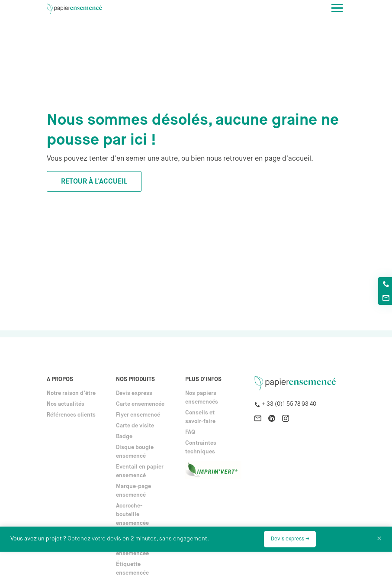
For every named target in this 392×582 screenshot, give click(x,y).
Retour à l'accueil (94, 182)
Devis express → (290, 539)
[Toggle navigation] (337, 8)
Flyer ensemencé (138, 415)
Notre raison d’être (71, 393)
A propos (60, 380)
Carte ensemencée (140, 404)
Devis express (134, 393)
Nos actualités (66, 404)
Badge (124, 437)
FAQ (190, 432)
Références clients (71, 415)
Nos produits (135, 380)
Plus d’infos (203, 380)
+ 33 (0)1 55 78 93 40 (289, 404)
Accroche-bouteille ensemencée (132, 515)
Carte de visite (135, 426)
